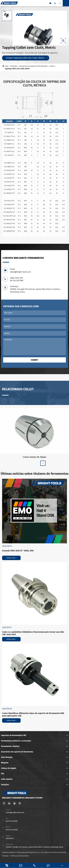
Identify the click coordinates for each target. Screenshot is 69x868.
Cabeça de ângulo (9, 768)
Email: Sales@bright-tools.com (20, 271)
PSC (3, 774)
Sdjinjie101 (10, 838)
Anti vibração (7, 757)
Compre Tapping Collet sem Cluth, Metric (27, 58)
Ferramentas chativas (10, 746)
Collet (52, 66)
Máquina (5, 763)
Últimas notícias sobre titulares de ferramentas (35, 474)
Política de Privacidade (20, 856)
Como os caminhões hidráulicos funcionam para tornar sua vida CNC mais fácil (33, 633)
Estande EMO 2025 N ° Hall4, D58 (18, 551)
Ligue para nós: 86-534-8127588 (17, 279)
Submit (34, 360)
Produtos (14, 66)
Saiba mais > (11, 558)
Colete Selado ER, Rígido (35, 458)
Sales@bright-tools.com (15, 812)
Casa (7, 66)
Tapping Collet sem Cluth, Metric (17, 69)
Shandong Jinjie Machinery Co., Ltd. (30, 852)
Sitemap (5, 856)
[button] (4, 402)
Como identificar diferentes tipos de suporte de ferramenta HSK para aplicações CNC (33, 714)
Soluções (5, 785)
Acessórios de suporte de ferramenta (33, 66)
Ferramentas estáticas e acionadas (16, 741)
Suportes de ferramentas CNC (14, 735)
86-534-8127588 (12, 821)
